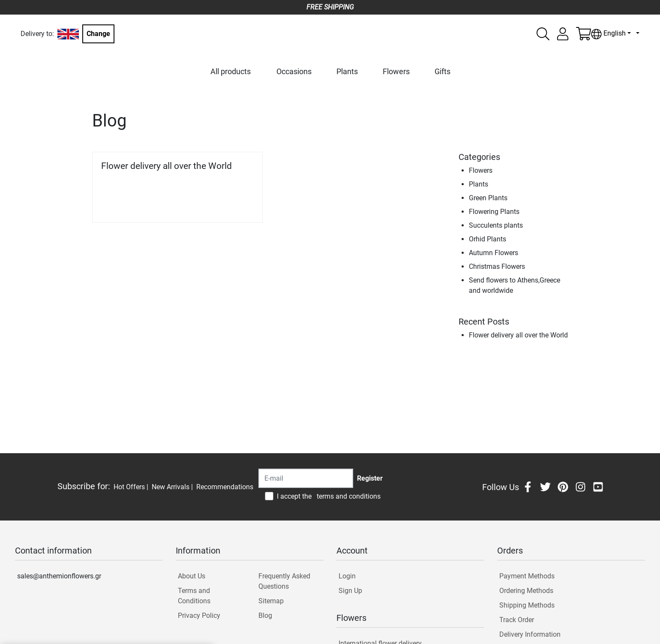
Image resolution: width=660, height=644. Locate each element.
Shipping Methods (527, 605)
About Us (192, 576)
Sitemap (271, 601)
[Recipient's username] (306, 478)
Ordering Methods (526, 591)
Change (98, 34)
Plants (347, 71)
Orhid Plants (487, 239)
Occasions (294, 71)
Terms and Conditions (194, 596)
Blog (265, 615)
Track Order (517, 620)
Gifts (442, 71)
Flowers (396, 71)
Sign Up (350, 591)
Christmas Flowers (497, 266)
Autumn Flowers (493, 253)
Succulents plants (496, 225)
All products (231, 71)
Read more (232, 204)
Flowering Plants (494, 212)
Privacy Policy (199, 615)
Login (347, 576)
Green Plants (488, 198)
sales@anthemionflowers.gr (59, 576)
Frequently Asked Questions (284, 581)
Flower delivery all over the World (166, 166)
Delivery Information (530, 634)
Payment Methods (527, 576)
